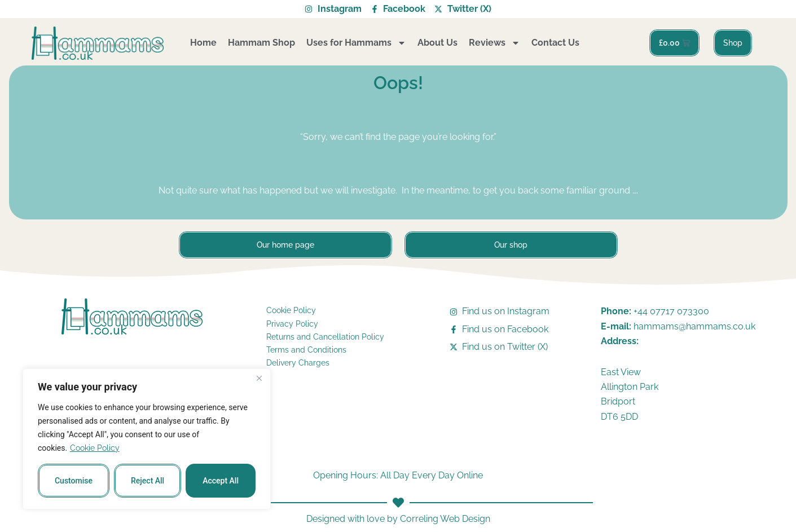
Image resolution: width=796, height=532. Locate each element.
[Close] (259, 378)
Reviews (494, 43)
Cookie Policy (95, 448)
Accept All (221, 481)
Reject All (148, 481)
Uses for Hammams (356, 43)
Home (203, 43)
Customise (74, 481)
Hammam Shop (261, 43)
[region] (147, 439)
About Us (437, 43)
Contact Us (555, 43)
